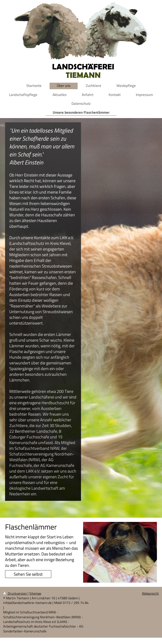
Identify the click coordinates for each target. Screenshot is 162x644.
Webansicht (150, 593)
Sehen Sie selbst (28, 574)
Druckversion (15, 593)
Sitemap (35, 593)
